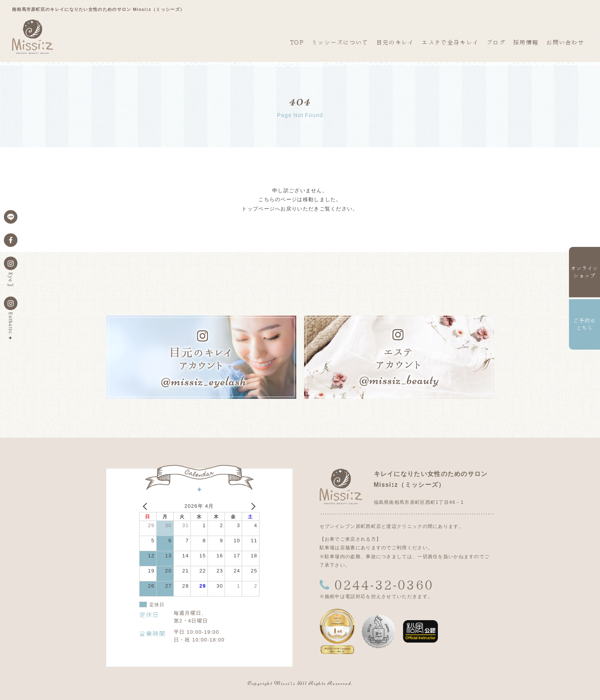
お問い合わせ (565, 42)
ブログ (496, 42)
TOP (297, 42)
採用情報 (526, 42)
